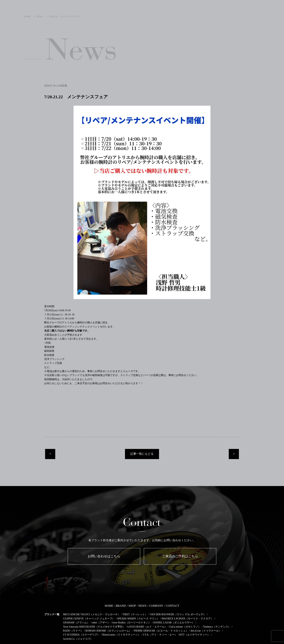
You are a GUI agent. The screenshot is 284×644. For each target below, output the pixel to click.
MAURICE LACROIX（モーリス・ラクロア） (187, 619)
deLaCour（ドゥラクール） (206, 631)
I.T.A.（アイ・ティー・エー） (160, 635)
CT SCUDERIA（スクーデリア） (81, 635)
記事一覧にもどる (142, 454)
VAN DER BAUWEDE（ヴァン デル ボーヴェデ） (178, 614)
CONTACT (173, 606)
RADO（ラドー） (73, 631)
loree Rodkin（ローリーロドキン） (132, 623)
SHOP (132, 606)
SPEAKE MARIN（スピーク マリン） (138, 619)
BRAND (121, 606)
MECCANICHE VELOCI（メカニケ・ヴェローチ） (92, 614)
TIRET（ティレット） (135, 614)
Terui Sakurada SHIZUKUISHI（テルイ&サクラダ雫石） (94, 627)
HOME (109, 606)
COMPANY (156, 606)
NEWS (142, 606)
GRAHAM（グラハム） (76, 623)
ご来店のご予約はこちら (180, 556)
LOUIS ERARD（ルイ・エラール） (147, 627)
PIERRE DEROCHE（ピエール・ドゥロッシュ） (161, 631)
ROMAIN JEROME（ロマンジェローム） (108, 631)
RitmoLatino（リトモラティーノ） (122, 635)
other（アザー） (101, 623)
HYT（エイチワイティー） (195, 635)
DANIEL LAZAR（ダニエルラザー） (174, 623)
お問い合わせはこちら (104, 556)
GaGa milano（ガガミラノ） (185, 627)
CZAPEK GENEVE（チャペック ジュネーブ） (89, 619)
